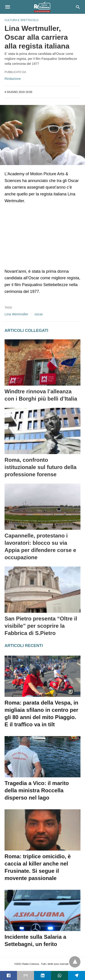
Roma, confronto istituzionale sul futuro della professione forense (40, 467)
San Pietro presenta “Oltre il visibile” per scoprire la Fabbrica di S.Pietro (41, 626)
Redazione (13, 79)
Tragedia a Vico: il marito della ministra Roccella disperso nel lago (37, 790)
